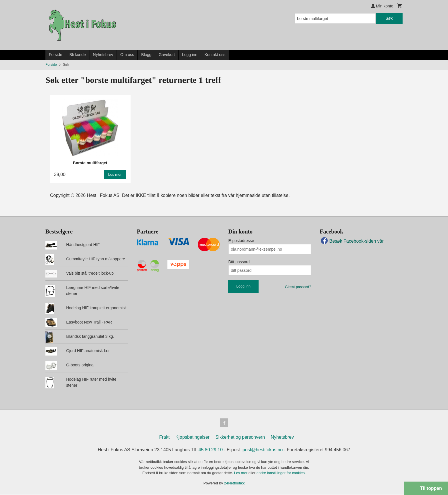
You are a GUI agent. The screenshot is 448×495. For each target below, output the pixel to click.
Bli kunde (78, 55)
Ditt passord (239, 262)
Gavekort (167, 55)
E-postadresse (241, 241)
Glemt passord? (298, 287)
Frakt (164, 438)
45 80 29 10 (211, 450)
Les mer (241, 473)
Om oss (127, 55)
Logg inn (190, 55)
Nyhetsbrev (103, 55)
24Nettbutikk (234, 484)
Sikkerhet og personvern (240, 438)
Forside (56, 55)
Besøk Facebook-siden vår (352, 241)
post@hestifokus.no (263, 450)
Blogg (146, 55)
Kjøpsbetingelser (192, 438)
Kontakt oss (215, 55)
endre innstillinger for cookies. (281, 473)
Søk (389, 18)
